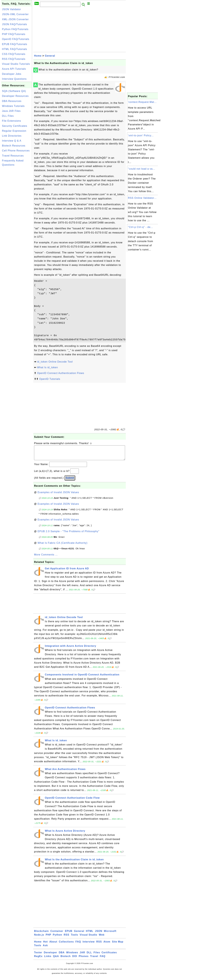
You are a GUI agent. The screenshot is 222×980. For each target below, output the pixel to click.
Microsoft (110, 934)
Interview (89, 945)
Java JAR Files (11, 111)
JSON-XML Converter (15, 14)
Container (57, 934)
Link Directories (12, 136)
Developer (50, 956)
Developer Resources (15, 96)
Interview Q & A (12, 141)
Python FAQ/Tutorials (15, 29)
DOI (75, 959)
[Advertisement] (17, 214)
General (50, 56)
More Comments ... (46, 558)
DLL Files (8, 116)
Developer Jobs (12, 74)
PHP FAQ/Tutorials (14, 34)
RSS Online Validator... (142, 198)
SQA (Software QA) (14, 91)
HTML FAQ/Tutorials (15, 49)
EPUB (69, 934)
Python (58, 938)
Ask (45, 948)
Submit (70, 481)
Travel (94, 959)
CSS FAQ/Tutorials (14, 54)
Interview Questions (14, 79)
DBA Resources (12, 101)
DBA (62, 956)
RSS (66, 938)
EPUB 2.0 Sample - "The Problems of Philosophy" (69, 534)
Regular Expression (14, 131)
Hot (45, 945)
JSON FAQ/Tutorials (14, 24)
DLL (89, 956)
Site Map (118, 945)
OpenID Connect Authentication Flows (61, 373)
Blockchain (41, 934)
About (53, 945)
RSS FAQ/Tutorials (14, 59)
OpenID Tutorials (50, 379)
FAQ (78, 945)
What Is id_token (47, 367)
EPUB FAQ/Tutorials (15, 44)
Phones (84, 959)
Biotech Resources (14, 146)
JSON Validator (11, 9)
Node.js (39, 938)
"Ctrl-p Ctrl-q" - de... (140, 227)
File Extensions (12, 121)
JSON (99, 934)
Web (102, 938)
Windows (72, 956)
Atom (107, 945)
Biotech (66, 959)
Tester (38, 956)
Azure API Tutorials (14, 69)
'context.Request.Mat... (142, 102)
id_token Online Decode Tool (55, 362)
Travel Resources (13, 156)
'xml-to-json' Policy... (141, 135)
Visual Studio (88, 938)
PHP (48, 938)
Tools (74, 938)
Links (48, 959)
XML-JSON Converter (15, 19)
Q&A (56, 959)
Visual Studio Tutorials (16, 64)
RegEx (38, 959)
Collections (66, 945)
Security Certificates (15, 126)
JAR (82, 956)
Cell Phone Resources (16, 151)
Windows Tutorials (13, 106)
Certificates (109, 956)
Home (38, 56)
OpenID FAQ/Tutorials (16, 39)
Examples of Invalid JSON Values (58, 495)
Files (97, 956)
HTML (90, 934)
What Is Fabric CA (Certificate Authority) (63, 546)
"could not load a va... (142, 169)
